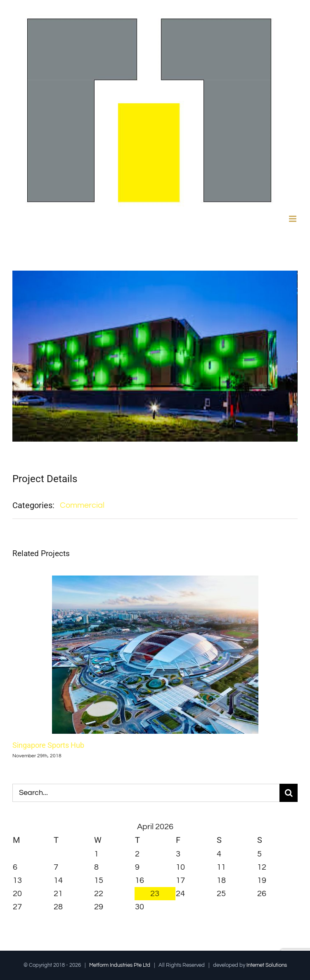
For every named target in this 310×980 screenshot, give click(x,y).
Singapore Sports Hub (48, 745)
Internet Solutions (267, 965)
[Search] (289, 793)
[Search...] (146, 793)
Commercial (82, 505)
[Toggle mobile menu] (293, 219)
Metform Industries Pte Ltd (120, 965)
